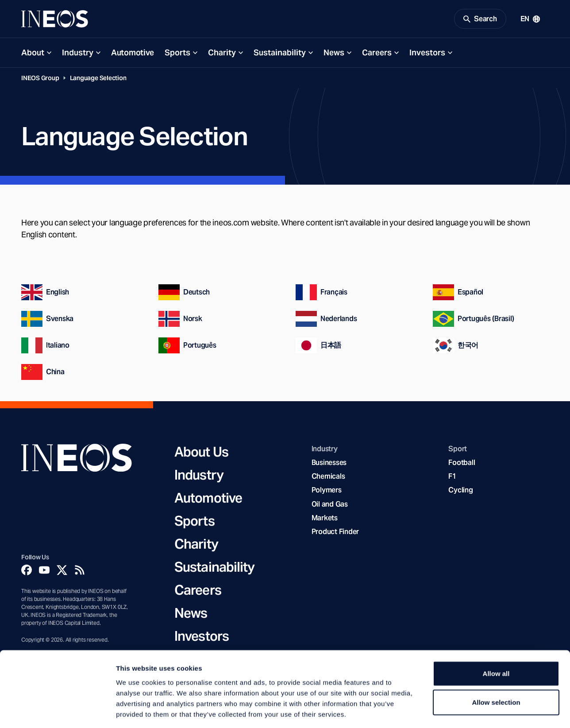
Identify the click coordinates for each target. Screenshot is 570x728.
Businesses (329, 464)
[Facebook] (27, 571)
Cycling (460, 491)
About (33, 54)
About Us (201, 453)
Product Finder (335, 533)
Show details (464, 711)
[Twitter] (62, 571)
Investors (427, 54)
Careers (377, 54)
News (334, 54)
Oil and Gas (330, 505)
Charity (222, 54)
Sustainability (280, 54)
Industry (78, 54)
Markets (325, 519)
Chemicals (328, 478)
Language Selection (98, 79)
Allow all (496, 634)
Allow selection (496, 663)
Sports (177, 54)
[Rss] (80, 571)
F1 (452, 478)
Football (462, 464)
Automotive (133, 54)
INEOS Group (40, 79)
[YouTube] (44, 571)
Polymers (327, 491)
